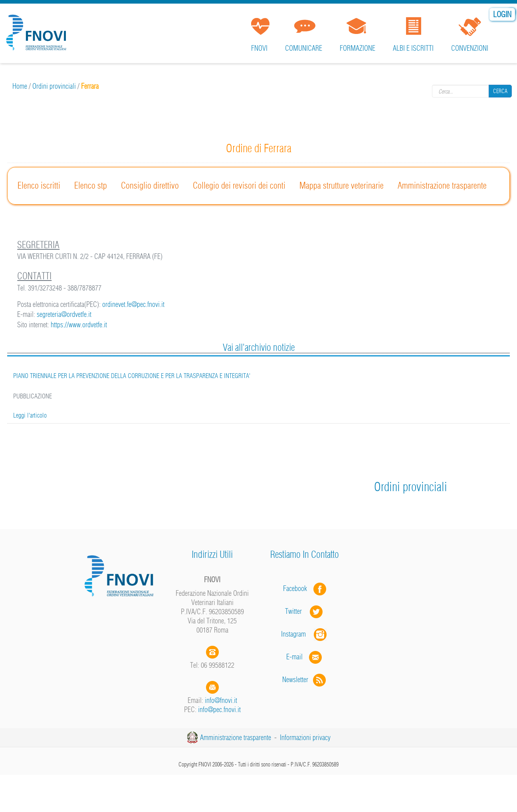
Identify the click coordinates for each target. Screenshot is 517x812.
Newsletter (305, 680)
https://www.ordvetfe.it (79, 325)
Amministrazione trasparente (442, 185)
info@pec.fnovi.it (219, 710)
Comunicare (304, 48)
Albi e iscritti (413, 48)
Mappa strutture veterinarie (342, 185)
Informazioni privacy (305, 737)
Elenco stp (91, 185)
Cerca (500, 91)
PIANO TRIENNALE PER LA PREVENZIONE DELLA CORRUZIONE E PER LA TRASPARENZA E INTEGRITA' (132, 376)
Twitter (305, 611)
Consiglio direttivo (150, 185)
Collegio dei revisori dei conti (239, 185)
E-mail (294, 657)
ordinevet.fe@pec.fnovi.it (133, 304)
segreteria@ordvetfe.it (64, 314)
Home (20, 86)
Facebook (297, 588)
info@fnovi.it (221, 700)
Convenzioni (470, 48)
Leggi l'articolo (30, 415)
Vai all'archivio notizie (259, 347)
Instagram (305, 634)
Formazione (358, 48)
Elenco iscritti (39, 185)
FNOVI (259, 48)
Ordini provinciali (54, 86)
